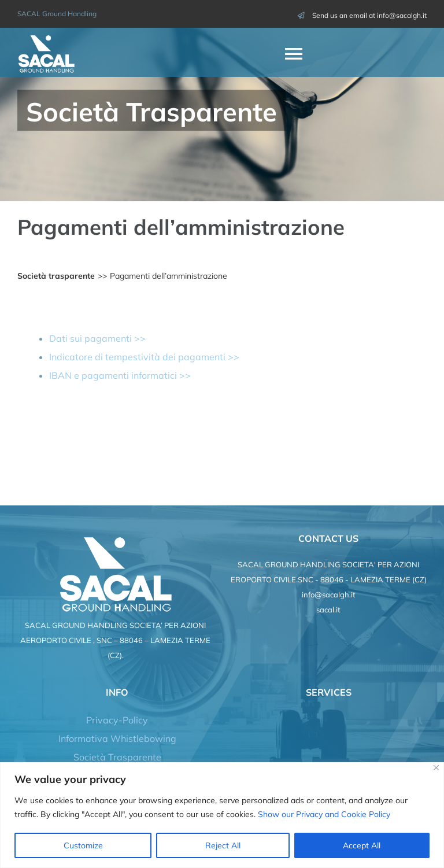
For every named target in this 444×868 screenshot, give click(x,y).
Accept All (362, 845)
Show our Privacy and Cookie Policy (324, 814)
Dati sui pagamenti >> (97, 338)
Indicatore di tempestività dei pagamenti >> (144, 357)
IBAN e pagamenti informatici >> (120, 375)
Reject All (223, 845)
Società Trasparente (117, 757)
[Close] (436, 768)
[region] (222, 815)
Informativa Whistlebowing (117, 738)
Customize (83, 845)
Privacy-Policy (117, 720)
